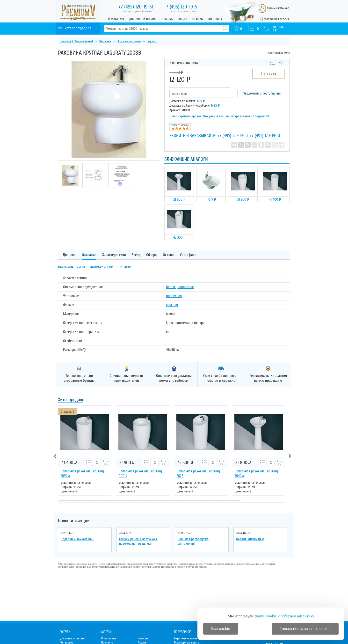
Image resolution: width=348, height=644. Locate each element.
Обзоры (152, 255)
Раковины (105, 41)
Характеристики (114, 255)
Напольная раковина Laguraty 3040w (256, 473)
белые (171, 287)
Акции (183, 19)
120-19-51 (136, 7)
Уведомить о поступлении (262, 93)
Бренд (136, 255)
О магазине (116, 19)
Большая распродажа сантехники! (193, 541)
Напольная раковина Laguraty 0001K (140, 473)
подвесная (174, 296)
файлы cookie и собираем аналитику (284, 616)
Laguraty (66, 41)
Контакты (215, 19)
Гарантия (167, 19)
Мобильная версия (276, 19)
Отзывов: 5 (67, 412)
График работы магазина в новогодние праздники (138, 541)
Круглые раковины (129, 41)
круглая (172, 305)
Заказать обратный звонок (137, 11)
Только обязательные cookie (305, 629)
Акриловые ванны (186, 638)
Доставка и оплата (142, 19)
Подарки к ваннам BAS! (77, 539)
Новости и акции (74, 521)
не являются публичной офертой (158, 564)
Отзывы (198, 19)
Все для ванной (84, 41)
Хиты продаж (71, 400)
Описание (89, 255)
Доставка (70, 255)
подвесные (186, 287)
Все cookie (221, 629)
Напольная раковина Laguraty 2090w (82, 473)
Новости (143, 638)
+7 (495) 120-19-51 (233, 136)
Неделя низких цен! (250, 539)
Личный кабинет (278, 8)
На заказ (269, 74)
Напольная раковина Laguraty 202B (198, 473)
